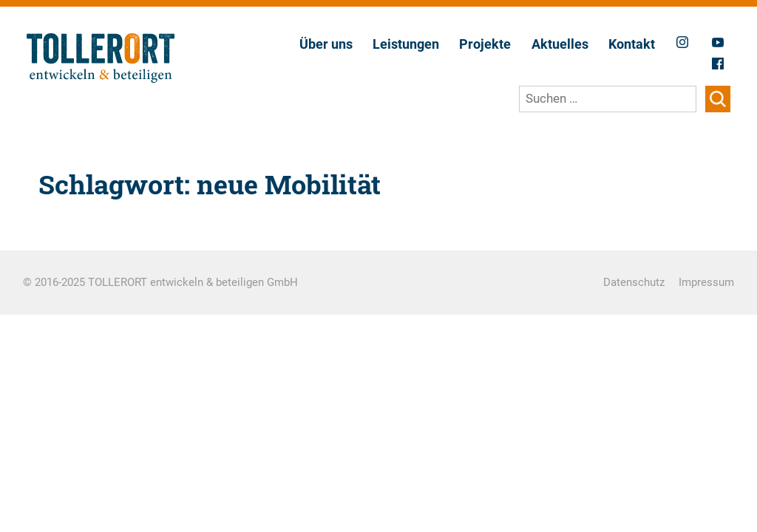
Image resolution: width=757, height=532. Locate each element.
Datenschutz (634, 282)
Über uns (326, 44)
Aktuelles (560, 44)
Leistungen (406, 44)
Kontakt (632, 44)
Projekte (485, 44)
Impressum (706, 282)
